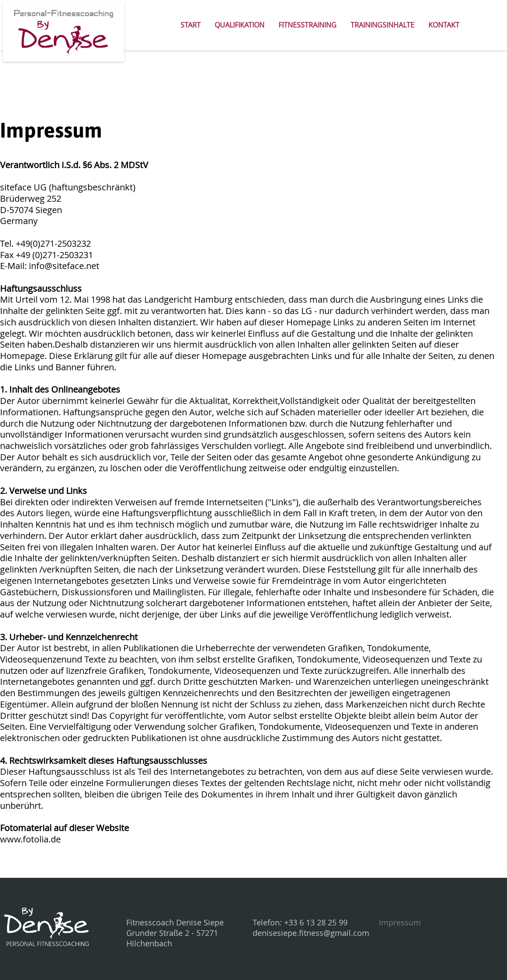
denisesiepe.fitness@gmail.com (311, 933)
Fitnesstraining (307, 25)
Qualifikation (240, 25)
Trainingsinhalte (382, 25)
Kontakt (444, 25)
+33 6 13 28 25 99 (316, 922)
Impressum (400, 922)
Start (191, 25)
